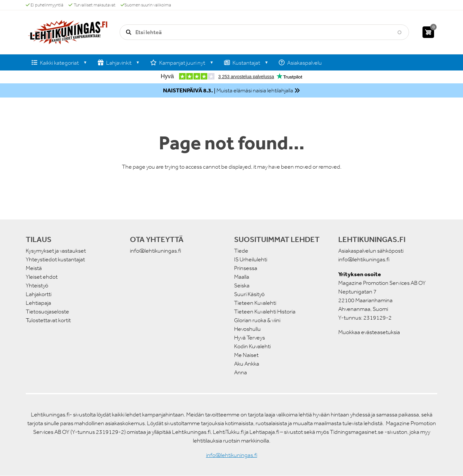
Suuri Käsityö (249, 294)
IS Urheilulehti (251, 259)
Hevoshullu (247, 329)
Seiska (242, 285)
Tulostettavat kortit (48, 320)
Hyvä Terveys (250, 338)
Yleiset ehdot (42, 277)
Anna (241, 372)
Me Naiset (246, 355)
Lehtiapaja (38, 303)
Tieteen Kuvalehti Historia (265, 312)
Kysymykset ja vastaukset (56, 251)
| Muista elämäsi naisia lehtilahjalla (228, 90)
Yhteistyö (37, 285)
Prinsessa (246, 268)
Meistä (34, 268)
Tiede (241, 251)
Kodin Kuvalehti (252, 346)
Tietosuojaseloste (47, 312)
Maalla (242, 277)
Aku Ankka (247, 364)
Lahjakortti (39, 294)
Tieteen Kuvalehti (255, 303)
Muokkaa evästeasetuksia (369, 332)
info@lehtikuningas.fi (155, 251)
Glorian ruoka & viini (257, 320)
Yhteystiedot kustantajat (55, 259)
